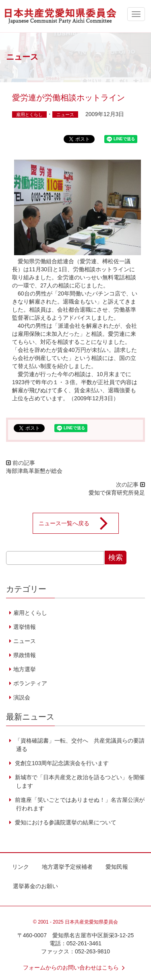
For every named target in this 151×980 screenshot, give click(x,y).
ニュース (65, 114)
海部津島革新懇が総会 (34, 471)
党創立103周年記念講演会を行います (61, 763)
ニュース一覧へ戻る (79, 523)
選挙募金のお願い (35, 886)
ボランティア (30, 683)
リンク (21, 867)
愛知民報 (117, 867)
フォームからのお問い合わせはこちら (76, 968)
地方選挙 (25, 669)
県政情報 (25, 655)
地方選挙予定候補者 (67, 867)
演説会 (22, 697)
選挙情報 (25, 627)
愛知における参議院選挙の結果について (65, 822)
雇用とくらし (29, 114)
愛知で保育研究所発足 (117, 493)
